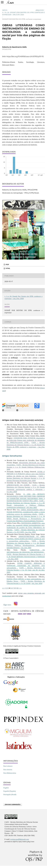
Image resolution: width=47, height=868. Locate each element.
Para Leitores (8, 766)
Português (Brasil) (10, 794)
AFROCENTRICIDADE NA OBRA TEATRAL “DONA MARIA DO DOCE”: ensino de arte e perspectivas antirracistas (26, 539)
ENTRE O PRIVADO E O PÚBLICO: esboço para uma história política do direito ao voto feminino (26, 474)
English (6, 788)
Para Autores (8, 770)
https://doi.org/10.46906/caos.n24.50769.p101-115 (25, 57)
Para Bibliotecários (10, 773)
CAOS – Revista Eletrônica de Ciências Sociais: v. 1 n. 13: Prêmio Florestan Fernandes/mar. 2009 (26, 478)
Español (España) (10, 791)
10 (18, 588)
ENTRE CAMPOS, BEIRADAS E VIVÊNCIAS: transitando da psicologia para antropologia (26, 566)
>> (21, 588)
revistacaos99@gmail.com (20, 839)
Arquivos (40, 10)
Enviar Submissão (13, 804)
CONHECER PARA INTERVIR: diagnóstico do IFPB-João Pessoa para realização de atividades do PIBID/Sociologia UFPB (26, 440)
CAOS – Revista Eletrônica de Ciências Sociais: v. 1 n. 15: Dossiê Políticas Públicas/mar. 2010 (26, 467)
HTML (8, 268)
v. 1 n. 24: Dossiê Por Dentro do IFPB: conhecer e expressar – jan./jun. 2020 (23, 14)
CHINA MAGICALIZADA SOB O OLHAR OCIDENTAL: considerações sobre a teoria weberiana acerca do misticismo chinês (26, 512)
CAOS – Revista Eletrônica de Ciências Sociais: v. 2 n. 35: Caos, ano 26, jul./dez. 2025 (26, 570)
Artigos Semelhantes (12, 456)
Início (5, 10)
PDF (7, 264)
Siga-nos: (8, 605)
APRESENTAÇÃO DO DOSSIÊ (19, 485)
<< (3, 588)
